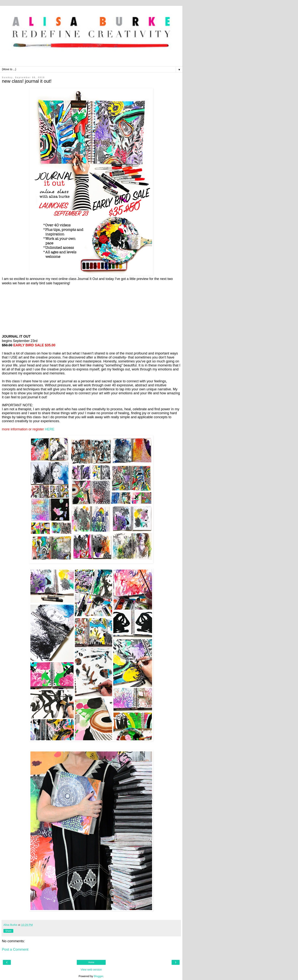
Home (91, 962)
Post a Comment (15, 949)
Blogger (99, 976)
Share (8, 931)
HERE (50, 429)
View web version (91, 970)
